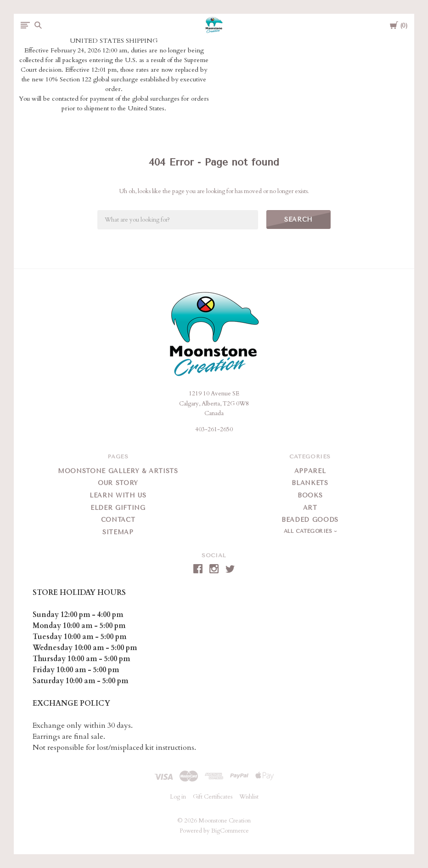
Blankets (310, 483)
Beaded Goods (310, 520)
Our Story (118, 483)
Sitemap (118, 532)
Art (310, 508)
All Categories (309, 531)
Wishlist (249, 797)
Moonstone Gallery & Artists (118, 471)
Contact (118, 520)
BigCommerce (230, 831)
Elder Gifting (118, 508)
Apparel (310, 471)
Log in (178, 797)
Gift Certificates (213, 797)
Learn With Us (118, 495)
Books (310, 495)
